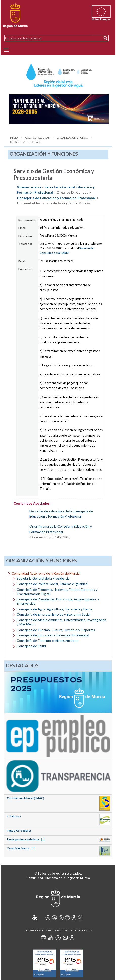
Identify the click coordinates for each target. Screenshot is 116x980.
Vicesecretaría (29, 187)
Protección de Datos (78, 930)
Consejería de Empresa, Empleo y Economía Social (54, 614)
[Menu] (6, 50)
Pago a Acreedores (19, 830)
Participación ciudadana (26, 839)
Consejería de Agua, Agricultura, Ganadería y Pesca (54, 609)
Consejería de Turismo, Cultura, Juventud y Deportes (56, 630)
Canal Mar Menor (22, 848)
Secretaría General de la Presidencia (43, 578)
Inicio (14, 138)
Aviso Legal (53, 930)
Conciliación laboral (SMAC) (25, 798)
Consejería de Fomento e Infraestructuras (47, 641)
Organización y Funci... (72, 138)
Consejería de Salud (31, 646)
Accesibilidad (34, 930)
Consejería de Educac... (26, 142)
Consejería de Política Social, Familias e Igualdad (52, 584)
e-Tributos (14, 816)
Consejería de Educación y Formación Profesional (57, 198)
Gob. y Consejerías (37, 138)
